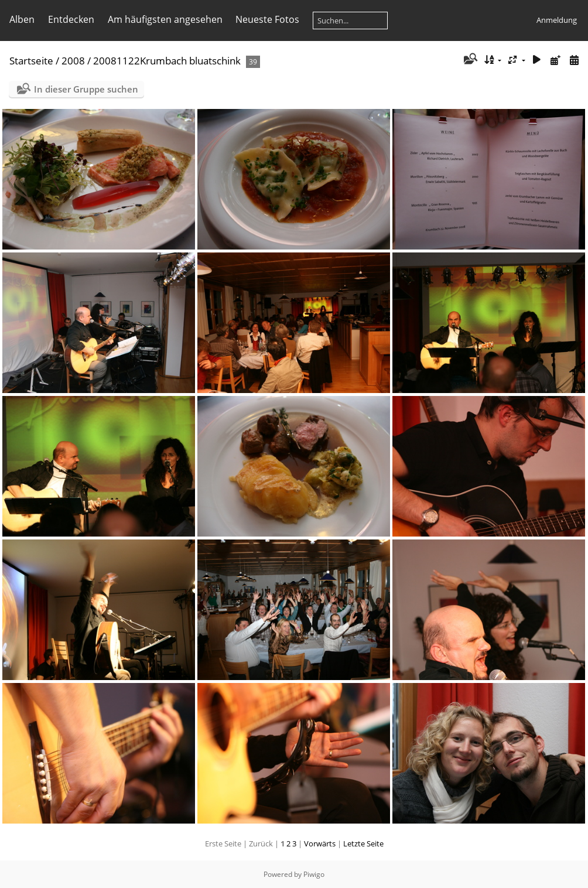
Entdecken (71, 19)
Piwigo (314, 874)
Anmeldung (557, 20)
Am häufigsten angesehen (165, 19)
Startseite (31, 61)
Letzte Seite (363, 843)
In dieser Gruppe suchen (86, 89)
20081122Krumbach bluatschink (167, 61)
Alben (22, 19)
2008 (73, 61)
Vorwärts (320, 843)
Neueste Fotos (267, 19)
